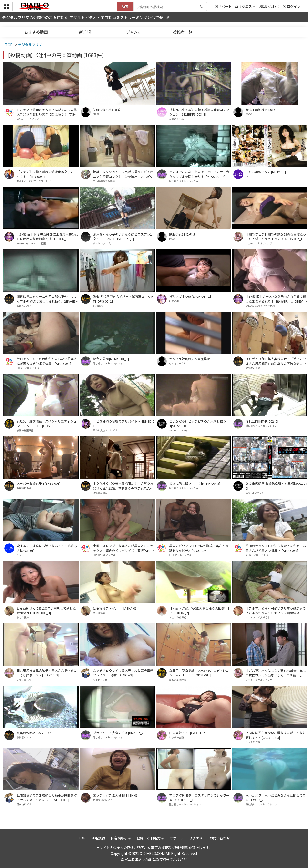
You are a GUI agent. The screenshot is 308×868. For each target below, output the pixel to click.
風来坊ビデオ (100, 680)
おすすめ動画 (36, 32)
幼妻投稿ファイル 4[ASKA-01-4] (117, 608)
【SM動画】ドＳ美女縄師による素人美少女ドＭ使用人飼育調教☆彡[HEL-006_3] (47, 237)
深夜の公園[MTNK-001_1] (111, 359)
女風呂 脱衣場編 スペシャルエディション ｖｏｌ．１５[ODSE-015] (46, 424)
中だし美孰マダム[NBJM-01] (266, 172)
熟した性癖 (23, 617)
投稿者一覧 (183, 32)
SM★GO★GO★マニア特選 (31, 243)
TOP (82, 838)
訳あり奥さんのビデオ (105, 430)
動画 (125, 6)
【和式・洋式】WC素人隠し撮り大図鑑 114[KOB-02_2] (199, 611)
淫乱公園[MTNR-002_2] (262, 421)
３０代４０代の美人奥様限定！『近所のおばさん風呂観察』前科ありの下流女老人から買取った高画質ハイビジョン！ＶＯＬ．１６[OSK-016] (123, 486)
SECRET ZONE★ (178, 430)
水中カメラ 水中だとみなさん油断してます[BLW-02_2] (276, 798)
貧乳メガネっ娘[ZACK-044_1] (190, 296)
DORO (249, 114)
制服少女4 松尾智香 (107, 110)
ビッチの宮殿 (176, 737)
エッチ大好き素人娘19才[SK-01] (116, 795)
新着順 (85, 32)
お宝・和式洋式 (178, 617)
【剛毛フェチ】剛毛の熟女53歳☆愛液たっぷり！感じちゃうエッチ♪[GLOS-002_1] (276, 237)
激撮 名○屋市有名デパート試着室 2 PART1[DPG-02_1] (123, 299)
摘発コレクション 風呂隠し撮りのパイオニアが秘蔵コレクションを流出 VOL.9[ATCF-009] (123, 174)
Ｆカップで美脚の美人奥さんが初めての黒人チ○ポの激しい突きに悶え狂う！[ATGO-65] (47, 112)
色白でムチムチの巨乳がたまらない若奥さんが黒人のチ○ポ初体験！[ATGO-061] (47, 361)
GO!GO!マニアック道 (28, 119)
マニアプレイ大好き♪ (258, 617)
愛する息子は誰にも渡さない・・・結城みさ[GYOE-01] (47, 548)
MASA (96, 114)
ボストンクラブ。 (103, 243)
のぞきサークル (178, 363)
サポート (223, 6)
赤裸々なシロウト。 (104, 800)
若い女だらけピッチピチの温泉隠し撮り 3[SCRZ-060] (199, 424)
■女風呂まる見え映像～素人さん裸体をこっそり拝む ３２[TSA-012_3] (47, 673)
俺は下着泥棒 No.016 (260, 110)
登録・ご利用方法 (150, 838)
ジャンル (134, 32)
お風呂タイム (176, 119)
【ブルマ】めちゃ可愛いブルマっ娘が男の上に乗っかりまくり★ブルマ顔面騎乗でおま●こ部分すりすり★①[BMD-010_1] (276, 611)
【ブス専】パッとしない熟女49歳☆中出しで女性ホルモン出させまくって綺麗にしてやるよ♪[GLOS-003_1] (276, 673)
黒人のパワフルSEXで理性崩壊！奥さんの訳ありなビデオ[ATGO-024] (199, 548)
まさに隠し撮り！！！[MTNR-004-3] (195, 483)
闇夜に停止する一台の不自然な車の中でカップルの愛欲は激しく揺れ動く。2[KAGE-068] (47, 299)
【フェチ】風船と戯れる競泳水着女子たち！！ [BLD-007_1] (45, 174)
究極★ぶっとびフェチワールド (34, 181)
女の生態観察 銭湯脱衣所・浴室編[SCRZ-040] (276, 486)
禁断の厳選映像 (25, 430)
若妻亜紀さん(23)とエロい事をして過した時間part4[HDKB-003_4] (46, 611)
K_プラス (22, 555)
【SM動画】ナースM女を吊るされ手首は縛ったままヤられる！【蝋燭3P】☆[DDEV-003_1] (276, 299)
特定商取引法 (121, 838)
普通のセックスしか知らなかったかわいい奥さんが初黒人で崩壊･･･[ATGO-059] (276, 548)
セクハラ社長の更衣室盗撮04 (190, 359)
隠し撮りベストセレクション (185, 181)
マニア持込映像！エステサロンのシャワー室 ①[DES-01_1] (199, 798)
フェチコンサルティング (259, 243)
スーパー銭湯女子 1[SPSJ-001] (38, 483)
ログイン (294, 6)
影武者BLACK (24, 306)
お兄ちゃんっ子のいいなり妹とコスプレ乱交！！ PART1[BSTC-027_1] (123, 237)
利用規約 (98, 838)
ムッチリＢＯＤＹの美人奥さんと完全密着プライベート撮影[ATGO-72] (123, 673)
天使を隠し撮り (25, 680)
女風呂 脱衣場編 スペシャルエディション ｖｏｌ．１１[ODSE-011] (199, 673)
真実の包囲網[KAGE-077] (34, 733)
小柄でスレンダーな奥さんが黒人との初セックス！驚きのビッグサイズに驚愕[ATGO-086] (123, 548)
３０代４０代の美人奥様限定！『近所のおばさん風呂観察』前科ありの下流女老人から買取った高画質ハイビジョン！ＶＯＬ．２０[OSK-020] (276, 361)
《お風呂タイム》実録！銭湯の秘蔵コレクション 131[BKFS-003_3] (199, 112)
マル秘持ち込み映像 (104, 181)
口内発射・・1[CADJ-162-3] (189, 733)
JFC (247, 176)
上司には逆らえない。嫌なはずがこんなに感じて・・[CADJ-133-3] (276, 735)
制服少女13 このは (182, 234)
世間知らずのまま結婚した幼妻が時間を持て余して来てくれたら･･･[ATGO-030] (47, 798)
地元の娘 (174, 301)
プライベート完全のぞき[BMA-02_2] (119, 733)
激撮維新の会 (253, 368)
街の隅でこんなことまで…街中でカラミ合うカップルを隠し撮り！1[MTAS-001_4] (199, 174)
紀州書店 (98, 306)
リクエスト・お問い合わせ (257, 6)
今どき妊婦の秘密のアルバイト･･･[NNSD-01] (124, 424)
